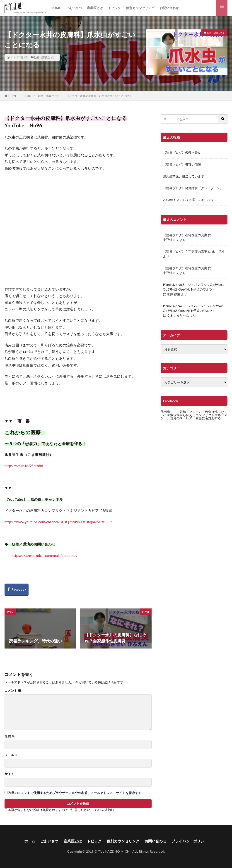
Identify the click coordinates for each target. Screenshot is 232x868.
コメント (13, 691)
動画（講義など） (45, 57)
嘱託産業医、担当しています (184, 176)
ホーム (30, 841)
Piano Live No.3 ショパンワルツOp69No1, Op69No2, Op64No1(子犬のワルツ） (194, 287)
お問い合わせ (169, 8)
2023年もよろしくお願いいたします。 (190, 200)
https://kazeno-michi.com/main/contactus (44, 555)
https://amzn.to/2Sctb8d (24, 466)
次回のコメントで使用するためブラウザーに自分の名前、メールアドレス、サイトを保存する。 (76, 793)
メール (11, 755)
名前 (10, 736)
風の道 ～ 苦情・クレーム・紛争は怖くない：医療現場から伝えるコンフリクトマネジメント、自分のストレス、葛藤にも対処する (194, 415)
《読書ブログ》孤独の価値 (182, 164)
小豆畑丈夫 (171, 240)
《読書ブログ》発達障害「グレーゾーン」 (193, 188)
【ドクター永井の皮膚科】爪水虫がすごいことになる (99, 96)
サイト (9, 774)
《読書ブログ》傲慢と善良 (182, 153)
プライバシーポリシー (190, 841)
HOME (56, 8)
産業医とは (95, 8)
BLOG (27, 96)
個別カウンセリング (140, 8)
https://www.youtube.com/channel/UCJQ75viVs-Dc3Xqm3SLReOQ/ (58, 522)
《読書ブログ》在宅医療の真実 (185, 235)
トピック (114, 8)
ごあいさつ (74, 8)
